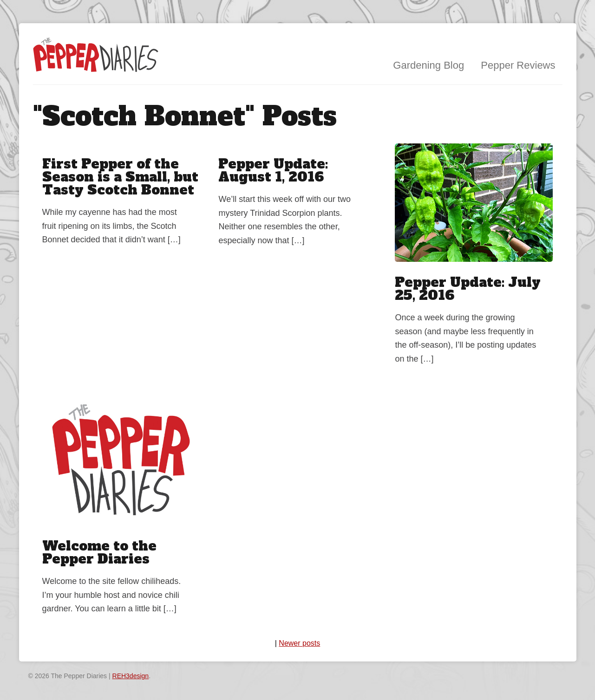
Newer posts (299, 643)
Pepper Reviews (518, 65)
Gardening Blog (428, 65)
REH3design (131, 676)
